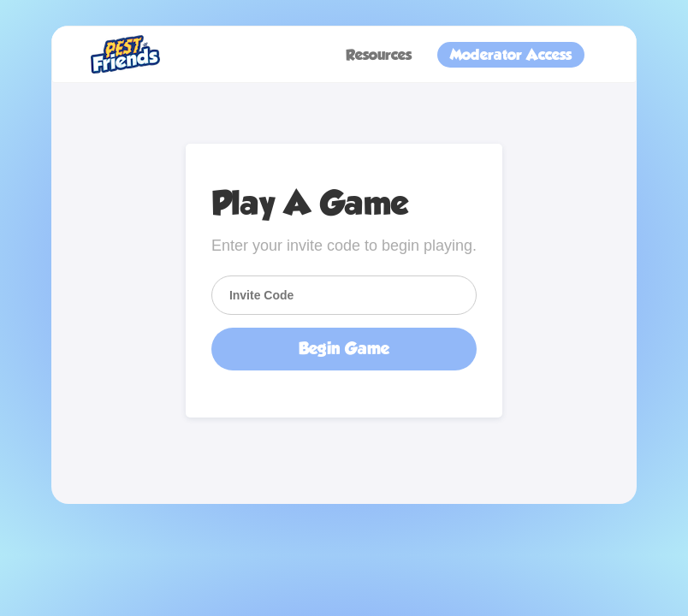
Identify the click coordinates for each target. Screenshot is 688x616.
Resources (379, 55)
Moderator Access (511, 55)
